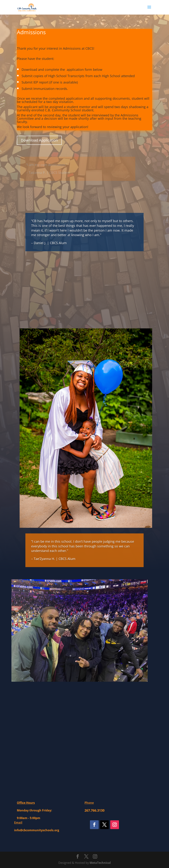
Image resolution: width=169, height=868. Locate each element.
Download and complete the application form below (62, 69)
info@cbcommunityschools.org (37, 830)
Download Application (39, 140)
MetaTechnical (100, 863)
